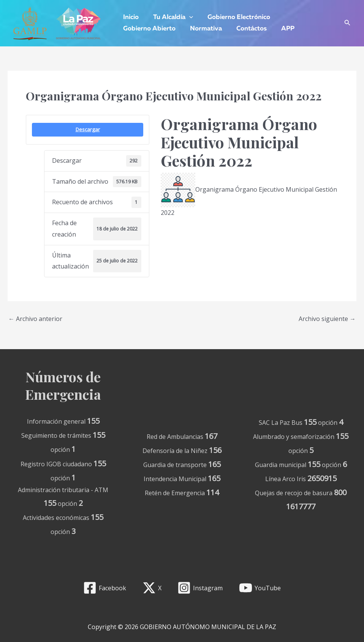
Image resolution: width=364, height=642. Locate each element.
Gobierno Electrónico (235, 17)
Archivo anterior (35, 319)
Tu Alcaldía (171, 17)
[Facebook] (104, 588)
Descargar (88, 129)
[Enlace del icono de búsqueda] (347, 23)
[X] (152, 588)
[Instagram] (200, 588)
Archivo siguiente (327, 319)
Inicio (130, 17)
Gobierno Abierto (149, 29)
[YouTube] (260, 588)
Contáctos (248, 29)
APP (282, 29)
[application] (187, 17)
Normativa (204, 29)
